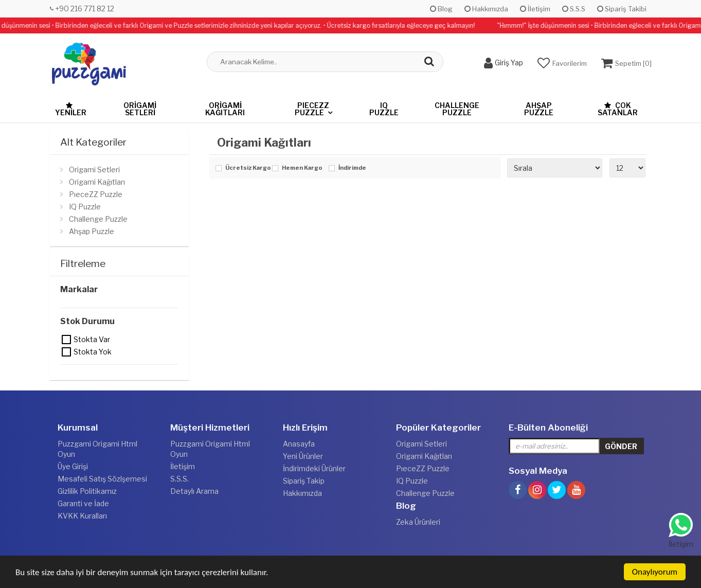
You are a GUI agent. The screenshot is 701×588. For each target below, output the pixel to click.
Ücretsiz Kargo (246, 168)
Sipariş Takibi (622, 9)
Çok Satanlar (618, 109)
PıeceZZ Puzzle (312, 109)
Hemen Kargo (302, 168)
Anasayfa (299, 444)
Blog (441, 9)
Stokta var (67, 340)
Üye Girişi (73, 466)
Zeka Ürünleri (418, 522)
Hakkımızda (486, 9)
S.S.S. (179, 479)
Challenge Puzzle (457, 109)
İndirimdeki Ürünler (314, 468)
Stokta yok (67, 352)
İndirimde (352, 168)
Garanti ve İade (83, 503)
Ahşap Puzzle (539, 109)
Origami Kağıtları (225, 109)
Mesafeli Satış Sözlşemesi (102, 479)
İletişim (535, 9)
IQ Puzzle (384, 109)
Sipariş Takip (304, 481)
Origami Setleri (140, 109)
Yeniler (71, 109)
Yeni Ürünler (303, 456)
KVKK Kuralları (82, 516)
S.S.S (574, 9)
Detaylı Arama (194, 491)
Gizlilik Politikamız (87, 491)
